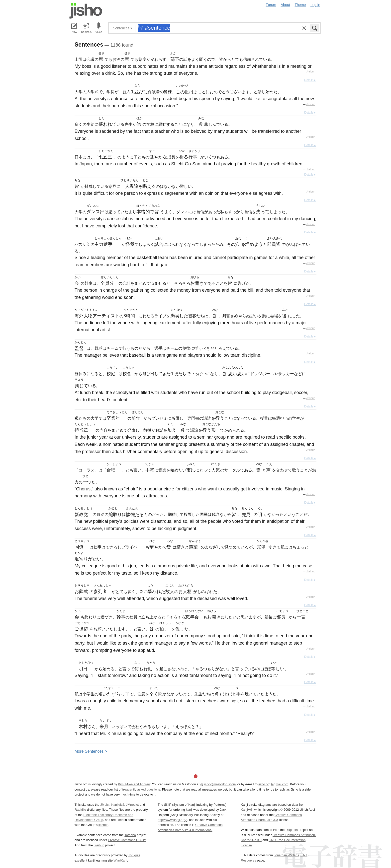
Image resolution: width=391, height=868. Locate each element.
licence (103, 825)
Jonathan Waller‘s (286, 855)
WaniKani (120, 860)
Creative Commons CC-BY (127, 840)
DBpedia (292, 830)
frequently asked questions (141, 789)
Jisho (86, 11)
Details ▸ (310, 80)
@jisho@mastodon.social (218, 784)
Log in (315, 5)
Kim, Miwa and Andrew (134, 784)
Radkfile (80, 810)
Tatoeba (130, 835)
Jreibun (311, 72)
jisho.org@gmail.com (273, 784)
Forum (271, 5)
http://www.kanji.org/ (172, 820)
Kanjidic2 (118, 805)
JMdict (105, 805)
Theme (300, 5)
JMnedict (132, 805)
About (286, 5)
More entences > (91, 751)
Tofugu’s (134, 855)
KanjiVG (247, 810)
